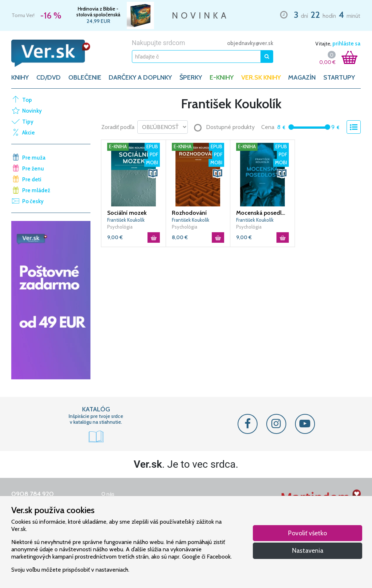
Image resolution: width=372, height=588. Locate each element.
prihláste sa (346, 44)
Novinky (32, 111)
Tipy (28, 122)
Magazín (302, 77)
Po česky (33, 201)
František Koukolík (126, 220)
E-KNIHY (222, 77)
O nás (108, 494)
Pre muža (34, 158)
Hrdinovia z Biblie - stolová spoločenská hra (98, 12)
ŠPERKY (191, 77)
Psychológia (120, 227)
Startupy (339, 77)
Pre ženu (33, 169)
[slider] (291, 127)
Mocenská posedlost (262, 213)
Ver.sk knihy (261, 77)
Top (27, 100)
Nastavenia (308, 550)
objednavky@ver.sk (250, 43)
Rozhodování (189, 213)
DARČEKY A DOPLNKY (140, 77)
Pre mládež (36, 190)
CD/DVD (48, 77)
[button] (153, 173)
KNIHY (20, 77)
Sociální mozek (127, 213)
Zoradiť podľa (118, 127)
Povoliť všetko (308, 533)
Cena (268, 127)
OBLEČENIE (85, 77)
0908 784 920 (33, 494)
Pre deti (32, 180)
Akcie (29, 133)
